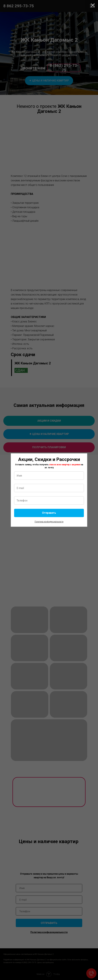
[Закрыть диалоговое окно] (93, 5)
